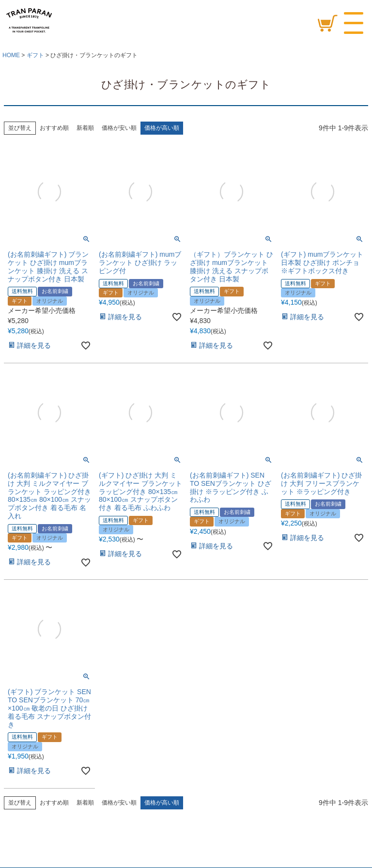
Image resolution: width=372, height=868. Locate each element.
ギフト (35, 55)
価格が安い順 (119, 128)
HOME (11, 55)
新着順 (85, 128)
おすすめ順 (54, 128)
